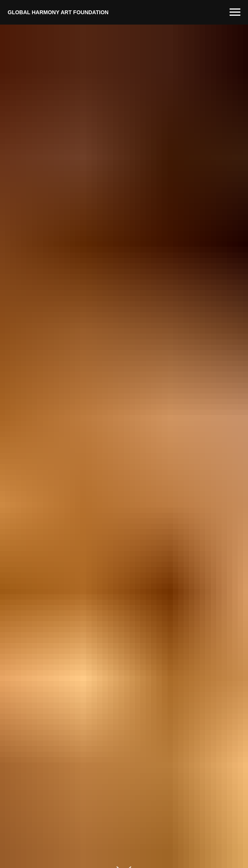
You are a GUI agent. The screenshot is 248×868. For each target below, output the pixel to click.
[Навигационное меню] (235, 12)
